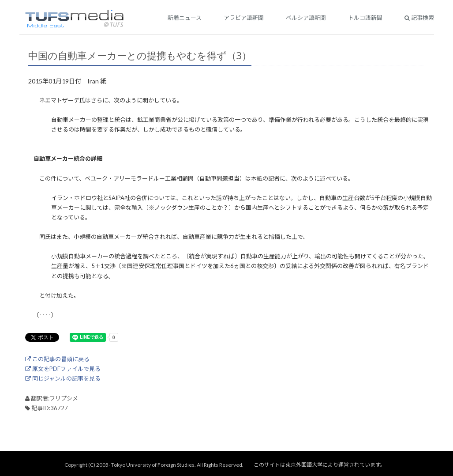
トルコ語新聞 (365, 18)
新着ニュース (185, 18)
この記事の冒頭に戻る (57, 359)
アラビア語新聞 (244, 18)
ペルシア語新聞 (306, 18)
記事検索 (419, 18)
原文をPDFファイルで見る (63, 369)
